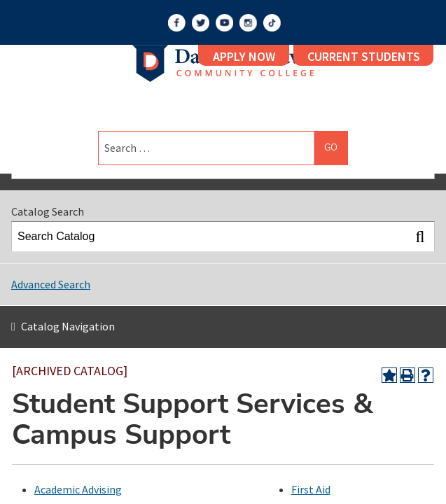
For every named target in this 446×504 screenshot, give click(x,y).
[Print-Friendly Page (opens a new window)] (407, 375)
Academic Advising (78, 489)
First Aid (311, 489)
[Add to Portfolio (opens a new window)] (389, 375)
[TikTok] (272, 23)
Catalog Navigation (68, 326)
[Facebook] (177, 23)
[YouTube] (224, 23)
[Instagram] (248, 23)
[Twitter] (201, 23)
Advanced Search (51, 284)
